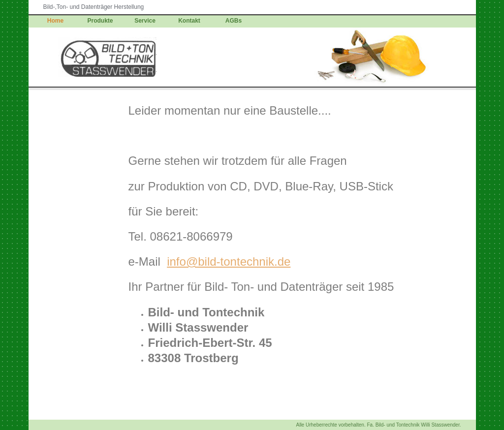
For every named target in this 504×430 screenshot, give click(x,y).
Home (55, 21)
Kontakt (189, 21)
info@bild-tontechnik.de (229, 261)
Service (145, 21)
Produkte (100, 21)
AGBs (234, 21)
